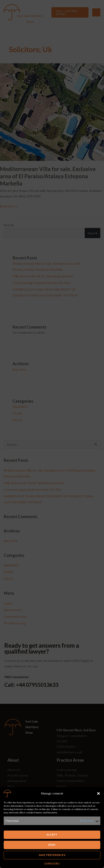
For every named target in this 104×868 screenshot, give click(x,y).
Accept (52, 835)
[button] (98, 794)
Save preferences (52, 855)
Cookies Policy (52, 863)
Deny (52, 845)
